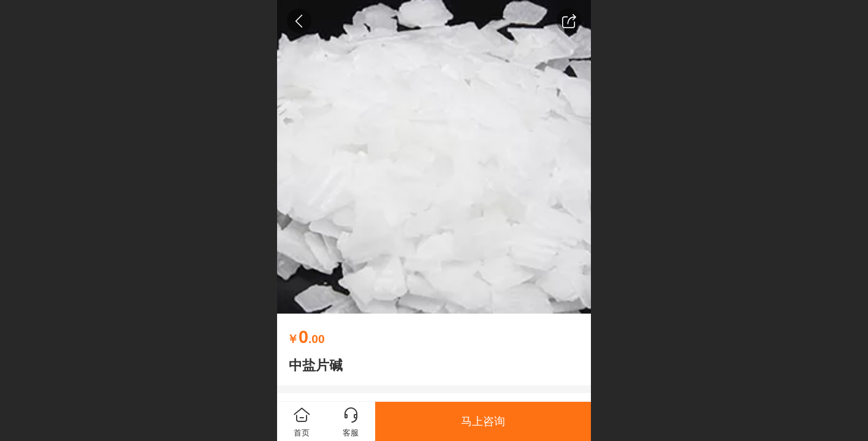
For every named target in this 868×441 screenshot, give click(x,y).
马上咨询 (483, 421)
